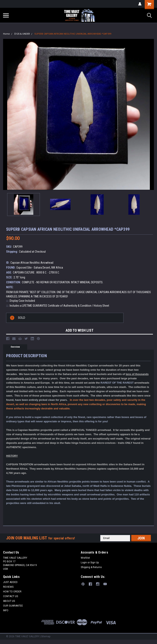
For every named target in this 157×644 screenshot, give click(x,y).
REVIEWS (8, 587)
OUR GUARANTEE (13, 606)
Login (84, 563)
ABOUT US (9, 601)
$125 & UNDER (22, 34)
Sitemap (46, 636)
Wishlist (85, 558)
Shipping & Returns (91, 567)
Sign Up (95, 563)
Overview (15, 347)
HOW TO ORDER (12, 592)
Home (6, 34)
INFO (6, 610)
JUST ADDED (10, 582)
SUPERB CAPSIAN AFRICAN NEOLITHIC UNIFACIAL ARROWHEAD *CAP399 (73, 34)
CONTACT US (11, 596)
